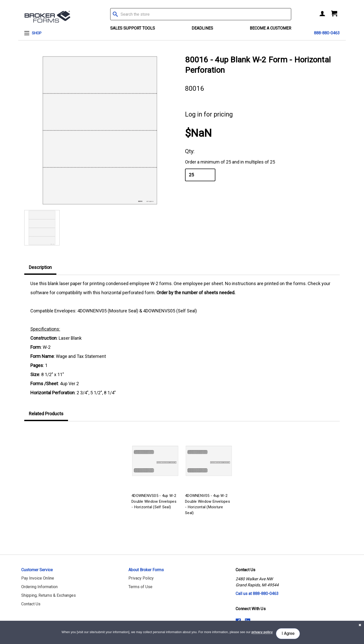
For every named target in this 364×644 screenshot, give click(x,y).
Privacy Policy (141, 578)
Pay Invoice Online (38, 578)
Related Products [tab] (46, 414)
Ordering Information (39, 587)
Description (40, 267)
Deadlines (202, 28)
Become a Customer (270, 28)
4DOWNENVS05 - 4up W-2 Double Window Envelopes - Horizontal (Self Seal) (154, 501)
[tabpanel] (155, 469)
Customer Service (37, 570)
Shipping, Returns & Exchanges (49, 595)
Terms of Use (140, 587)
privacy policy (262, 632)
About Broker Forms (146, 570)
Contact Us (31, 604)
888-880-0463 (327, 33)
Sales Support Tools (133, 28)
